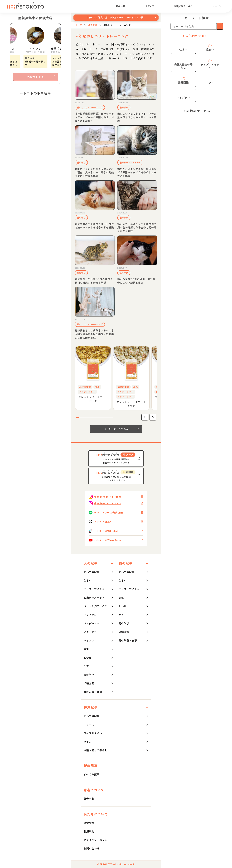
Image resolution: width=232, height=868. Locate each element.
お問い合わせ (92, 848)
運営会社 (89, 823)
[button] (145, 417)
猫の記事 (93, 25)
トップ (79, 25)
